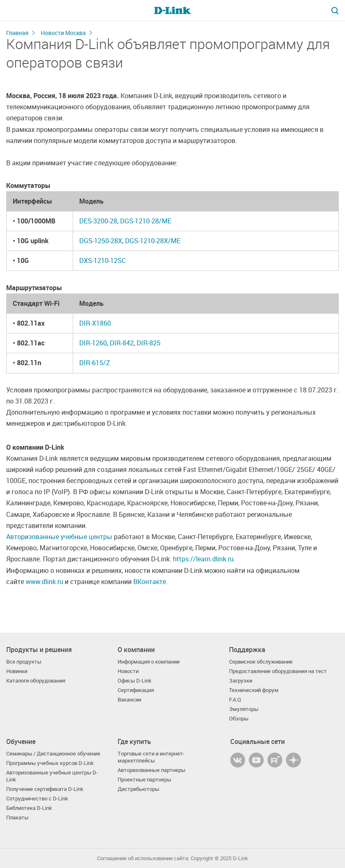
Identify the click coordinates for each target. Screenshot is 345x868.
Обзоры (239, 719)
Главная (17, 33)
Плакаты (17, 818)
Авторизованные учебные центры (59, 537)
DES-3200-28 (98, 221)
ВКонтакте (150, 582)
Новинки (17, 671)
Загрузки (241, 681)
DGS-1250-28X (101, 241)
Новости (128, 671)
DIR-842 (122, 343)
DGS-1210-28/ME (146, 221)
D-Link (240, 858)
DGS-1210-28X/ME (153, 241)
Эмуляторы (244, 709)
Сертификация (136, 690)
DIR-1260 (93, 343)
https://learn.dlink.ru (203, 559)
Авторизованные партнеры (151, 770)
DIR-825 (149, 343)
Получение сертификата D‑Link (45, 789)
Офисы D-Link (135, 681)
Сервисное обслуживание (261, 662)
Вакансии (129, 700)
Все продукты (24, 662)
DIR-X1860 (95, 323)
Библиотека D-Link (29, 808)
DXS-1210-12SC (103, 260)
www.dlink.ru (44, 582)
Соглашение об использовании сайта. (143, 858)
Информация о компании (149, 662)
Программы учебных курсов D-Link (50, 763)
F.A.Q (235, 700)
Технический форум (254, 690)
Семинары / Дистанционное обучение (53, 754)
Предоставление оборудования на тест (278, 671)
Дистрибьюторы (138, 789)
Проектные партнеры (144, 780)
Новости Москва (63, 33)
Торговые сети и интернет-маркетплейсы (151, 757)
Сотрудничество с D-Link (37, 799)
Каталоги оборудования (36, 681)
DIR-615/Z (95, 363)
